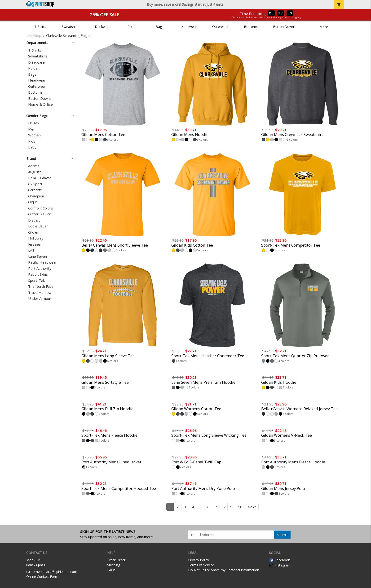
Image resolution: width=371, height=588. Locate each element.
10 (240, 507)
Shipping (114, 565)
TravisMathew (40, 293)
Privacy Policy (199, 560)
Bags (160, 27)
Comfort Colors (41, 208)
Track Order (116, 560)
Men (32, 129)
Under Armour (40, 298)
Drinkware (103, 27)
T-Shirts (40, 27)
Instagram (280, 565)
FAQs (111, 570)
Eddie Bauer (38, 226)
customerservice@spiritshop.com (52, 572)
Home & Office (40, 104)
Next (252, 507)
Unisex (34, 123)
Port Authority (40, 268)
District (34, 220)
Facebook (279, 560)
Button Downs (284, 27)
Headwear (189, 27)
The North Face (41, 286)
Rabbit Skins (38, 274)
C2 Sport (35, 184)
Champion (36, 196)
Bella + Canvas (40, 178)
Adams (34, 166)
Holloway (36, 238)
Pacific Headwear (42, 262)
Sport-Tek (36, 281)
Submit (282, 535)
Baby (32, 147)
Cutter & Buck (39, 214)
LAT (31, 250)
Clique (33, 202)
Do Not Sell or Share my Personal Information (224, 570)
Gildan (33, 232)
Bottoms (251, 27)
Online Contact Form (42, 577)
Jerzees (34, 244)
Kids (32, 141)
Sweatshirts (71, 27)
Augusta (35, 172)
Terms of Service (201, 565)
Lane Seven (38, 256)
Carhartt (35, 190)
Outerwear (220, 27)
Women (34, 135)
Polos (132, 27)
